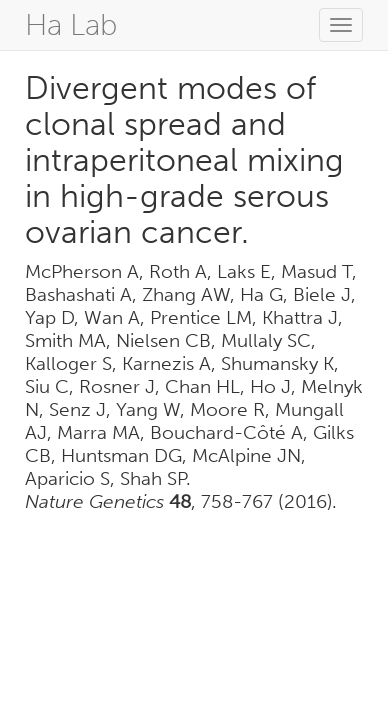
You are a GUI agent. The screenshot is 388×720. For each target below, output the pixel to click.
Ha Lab (71, 25)
